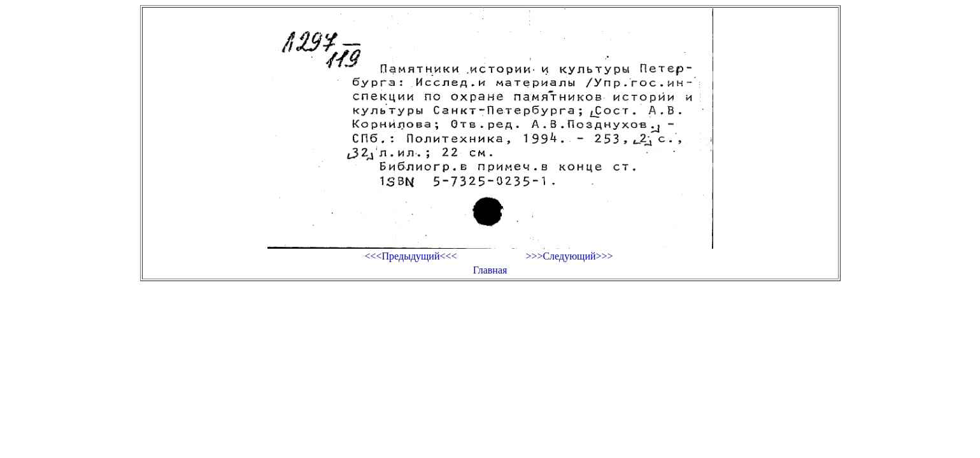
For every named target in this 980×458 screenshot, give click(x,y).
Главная (490, 270)
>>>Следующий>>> (569, 256)
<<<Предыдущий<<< (410, 256)
